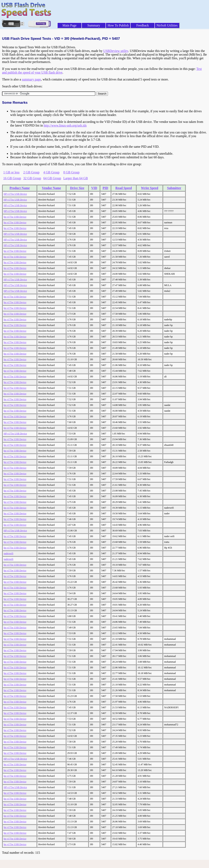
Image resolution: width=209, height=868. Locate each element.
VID (94, 188)
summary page (31, 79)
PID (106, 188)
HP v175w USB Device (15, 194)
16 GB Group (12, 178)
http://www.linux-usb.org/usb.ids (65, 125)
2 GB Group (31, 172)
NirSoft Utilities (167, 25)
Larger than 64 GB (76, 178)
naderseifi (8, 553)
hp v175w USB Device (15, 217)
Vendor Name (51, 188)
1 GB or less (11, 172)
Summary (94, 25)
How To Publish (118, 25)
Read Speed (123, 188)
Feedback (143, 25)
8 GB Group (71, 172)
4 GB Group (51, 172)
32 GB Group (32, 178)
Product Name (20, 188)
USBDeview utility (116, 51)
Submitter (174, 188)
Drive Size (77, 188)
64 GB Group (52, 178)
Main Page (69, 25)
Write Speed (150, 188)
